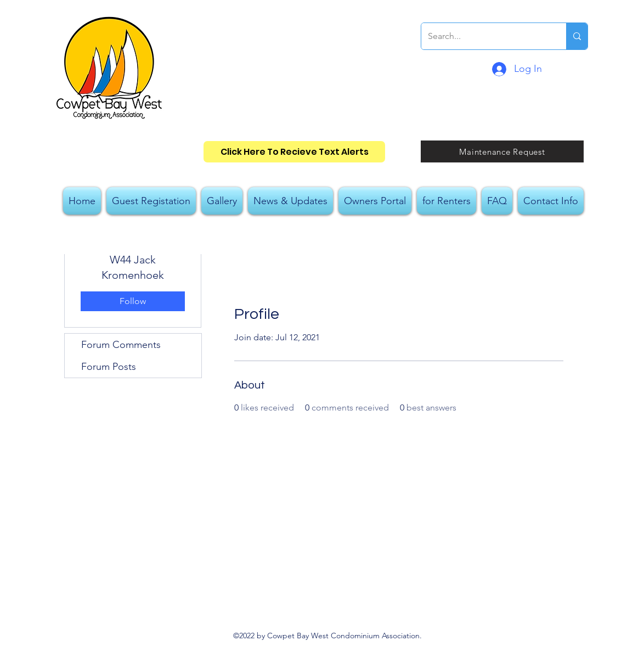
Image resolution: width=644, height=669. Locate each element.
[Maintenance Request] (502, 151)
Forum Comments (121, 345)
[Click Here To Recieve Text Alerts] (294, 152)
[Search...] (485, 36)
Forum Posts (109, 367)
